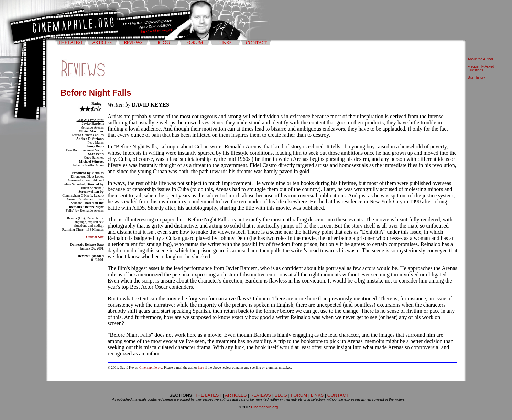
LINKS (317, 395)
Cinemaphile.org (151, 368)
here (201, 368)
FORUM (299, 395)
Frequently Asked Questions (481, 68)
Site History (476, 78)
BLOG (281, 395)
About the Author (481, 59)
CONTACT (338, 395)
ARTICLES (236, 395)
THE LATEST (208, 395)
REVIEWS (261, 395)
